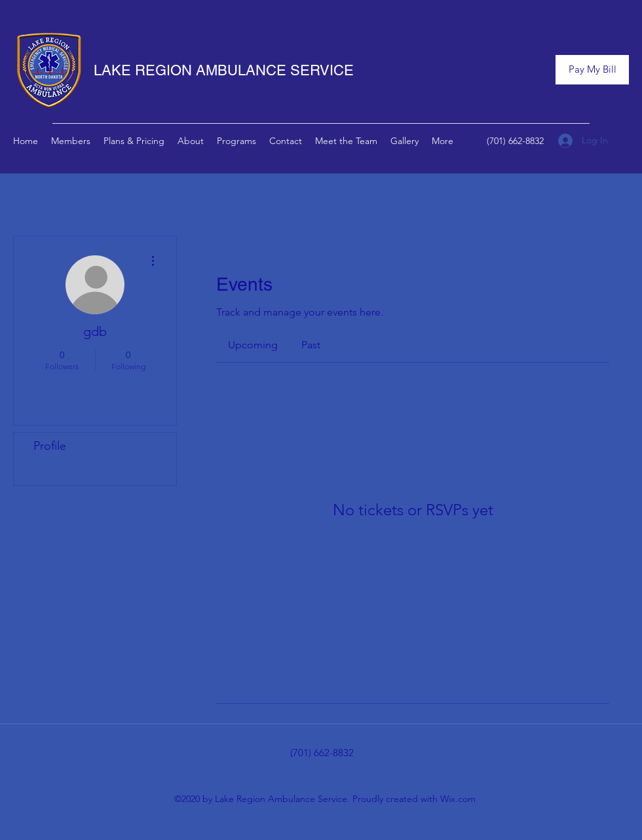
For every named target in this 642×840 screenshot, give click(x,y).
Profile (50, 446)
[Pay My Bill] (592, 70)
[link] (253, 345)
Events (51, 472)
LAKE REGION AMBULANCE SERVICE (224, 70)
